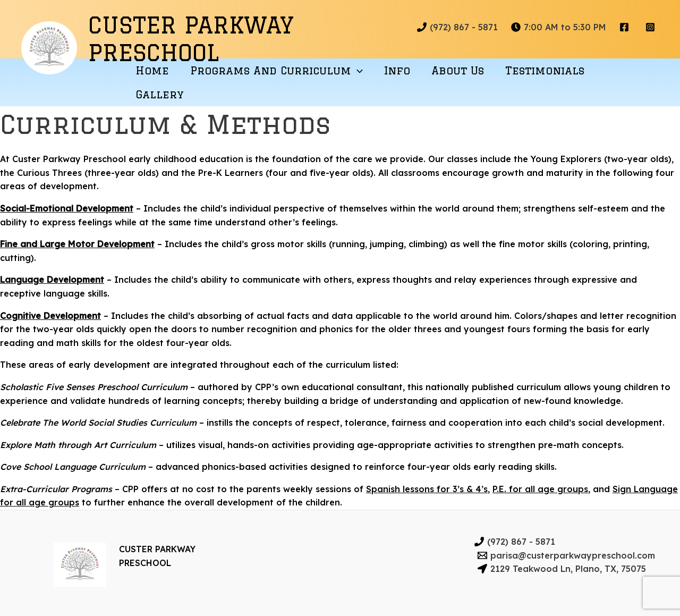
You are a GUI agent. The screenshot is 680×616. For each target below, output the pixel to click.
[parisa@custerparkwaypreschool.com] (567, 555)
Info (397, 70)
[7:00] (559, 27)
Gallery (160, 94)
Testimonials (545, 70)
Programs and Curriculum (277, 70)
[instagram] (652, 27)
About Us (458, 70)
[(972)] (458, 27)
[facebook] (626, 27)
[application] (357, 70)
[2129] (562, 569)
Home (152, 70)
